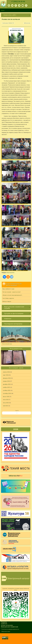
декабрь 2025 (7, 384)
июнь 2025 (6, 403)
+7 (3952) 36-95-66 (18, 2)
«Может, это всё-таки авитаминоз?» (12, 295)
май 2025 (5, 406)
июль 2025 (6, 400)
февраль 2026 (7, 378)
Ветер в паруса (7, 301)
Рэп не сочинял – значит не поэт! (11, 292)
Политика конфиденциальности (10, 629)
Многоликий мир (7, 344)
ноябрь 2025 (6, 387)
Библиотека (16, 476)
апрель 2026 (6, 372)
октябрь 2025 (7, 390)
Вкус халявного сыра (8, 289)
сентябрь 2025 (7, 393)
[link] (16, 15)
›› (17, 413)
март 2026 (6, 375)
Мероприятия (10, 273)
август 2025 (6, 397)
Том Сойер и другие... (8, 298)
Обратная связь (6, 631)
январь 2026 (6, 381)
